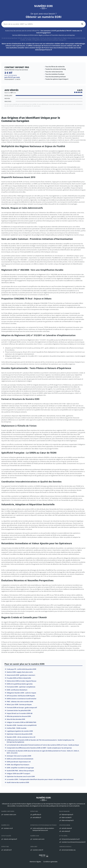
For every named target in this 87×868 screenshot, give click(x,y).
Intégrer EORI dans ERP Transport (18, 774)
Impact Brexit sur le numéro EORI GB (20, 713)
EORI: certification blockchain (17, 690)
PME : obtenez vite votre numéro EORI (20, 702)
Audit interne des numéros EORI (18, 782)
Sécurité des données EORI (16, 719)
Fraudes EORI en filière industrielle (19, 678)
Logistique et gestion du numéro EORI (20, 731)
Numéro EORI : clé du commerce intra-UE (21, 737)
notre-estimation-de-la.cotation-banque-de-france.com (43, 829)
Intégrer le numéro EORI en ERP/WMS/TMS (21, 722)
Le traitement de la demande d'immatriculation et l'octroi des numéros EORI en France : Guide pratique (43, 745)
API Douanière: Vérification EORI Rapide (21, 696)
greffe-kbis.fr (37, 815)
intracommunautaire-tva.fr (71, 839)
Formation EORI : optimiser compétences (21, 687)
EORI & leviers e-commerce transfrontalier (22, 699)
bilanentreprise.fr (67, 815)
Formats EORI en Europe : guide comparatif (22, 708)
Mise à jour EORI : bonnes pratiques (19, 704)
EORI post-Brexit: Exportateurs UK (19, 762)
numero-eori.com (39, 839)
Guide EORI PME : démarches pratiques (20, 771)
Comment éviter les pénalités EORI (19, 710)
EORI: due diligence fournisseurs (18, 765)
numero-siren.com (10, 815)
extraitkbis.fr (37, 817)
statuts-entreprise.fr (10, 839)
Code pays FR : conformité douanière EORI (21, 669)
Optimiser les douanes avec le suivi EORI (21, 776)
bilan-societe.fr (67, 817)
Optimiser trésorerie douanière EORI (20, 734)
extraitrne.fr (8, 850)
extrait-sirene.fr (67, 828)
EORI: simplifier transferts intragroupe (20, 768)
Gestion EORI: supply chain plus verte (20, 672)
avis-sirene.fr (66, 831)
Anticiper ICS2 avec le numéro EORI (19, 756)
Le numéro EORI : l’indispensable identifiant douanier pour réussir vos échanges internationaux (40, 779)
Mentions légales (35, 862)
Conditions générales (50, 862)
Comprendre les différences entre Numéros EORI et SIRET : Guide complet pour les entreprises (39, 748)
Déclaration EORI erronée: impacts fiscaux (22, 681)
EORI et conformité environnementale (20, 759)
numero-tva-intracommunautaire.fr (74, 842)
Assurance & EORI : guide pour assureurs (21, 675)
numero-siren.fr (38, 850)
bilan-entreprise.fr (68, 820)
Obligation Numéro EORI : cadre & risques (21, 693)
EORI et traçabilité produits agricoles (20, 684)
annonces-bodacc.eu (69, 850)
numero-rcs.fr (8, 828)
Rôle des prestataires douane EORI (19, 716)
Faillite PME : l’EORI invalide (17, 728)
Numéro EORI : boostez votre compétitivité (22, 725)
